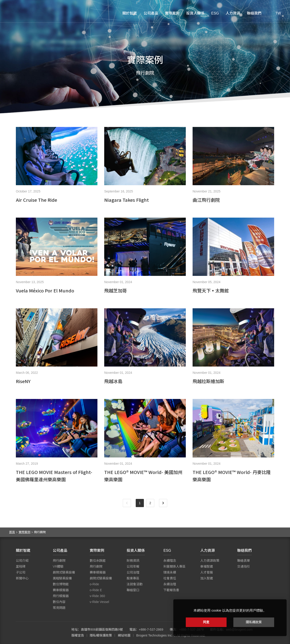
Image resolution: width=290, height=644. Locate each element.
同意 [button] (206, 622)
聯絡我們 (254, 13)
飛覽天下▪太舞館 (211, 290)
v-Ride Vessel (99, 602)
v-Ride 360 (97, 596)
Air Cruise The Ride (36, 200)
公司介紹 (22, 561)
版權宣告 (78, 635)
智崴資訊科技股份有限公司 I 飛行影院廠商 (32, 14)
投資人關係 (195, 13)
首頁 (12, 532)
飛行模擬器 (61, 596)
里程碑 (21, 566)
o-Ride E (96, 590)
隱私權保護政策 (101, 635)
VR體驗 (58, 566)
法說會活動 (135, 584)
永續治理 (170, 584)
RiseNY (23, 381)
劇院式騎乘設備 (64, 572)
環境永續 (170, 572)
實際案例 (172, 13)
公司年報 (133, 566)
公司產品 (151, 13)
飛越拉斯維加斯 (208, 381)
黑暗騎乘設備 (62, 578)
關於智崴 (130, 13)
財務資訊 (133, 561)
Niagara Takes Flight (127, 200)
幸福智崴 (207, 566)
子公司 (21, 572)
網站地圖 (124, 635)
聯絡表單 (244, 561)
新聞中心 (22, 578)
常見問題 (59, 608)
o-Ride (94, 584)
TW (278, 13)
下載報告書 (171, 590)
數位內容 (59, 602)
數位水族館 (98, 561)
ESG (215, 13)
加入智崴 (207, 578)
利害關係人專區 (174, 566)
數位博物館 (61, 584)
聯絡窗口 (133, 590)
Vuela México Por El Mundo (45, 290)
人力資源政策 (210, 561)
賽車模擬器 (61, 590)
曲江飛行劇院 (206, 200)
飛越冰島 (113, 381)
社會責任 (170, 578)
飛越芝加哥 (116, 290)
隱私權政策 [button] (254, 622)
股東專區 (133, 578)
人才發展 (207, 572)
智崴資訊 (41, 633)
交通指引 (244, 566)
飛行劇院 (59, 561)
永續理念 (170, 561)
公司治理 (133, 572)
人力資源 (233, 13)
